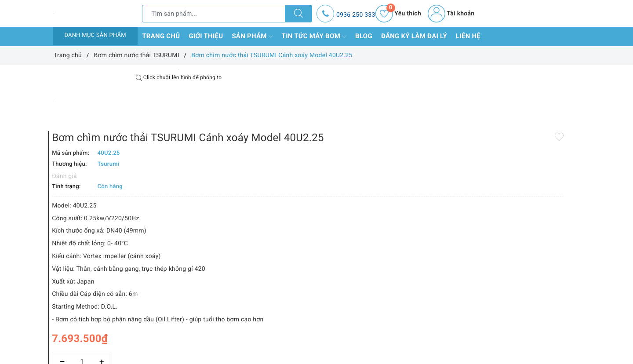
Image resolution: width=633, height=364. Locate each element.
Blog (364, 36)
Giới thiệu (206, 36)
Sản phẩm (252, 36)
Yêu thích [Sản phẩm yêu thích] (398, 14)
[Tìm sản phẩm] (214, 14)
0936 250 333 (356, 15)
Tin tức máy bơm (314, 36)
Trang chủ (161, 36)
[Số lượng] (307, 323)
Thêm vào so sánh (302, 342)
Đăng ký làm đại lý (414, 36)
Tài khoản (451, 14)
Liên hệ (468, 36)
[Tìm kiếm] (298, 14)
